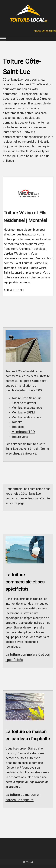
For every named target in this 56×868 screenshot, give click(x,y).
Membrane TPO (23, 432)
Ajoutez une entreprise (45, 31)
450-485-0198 (14, 290)
